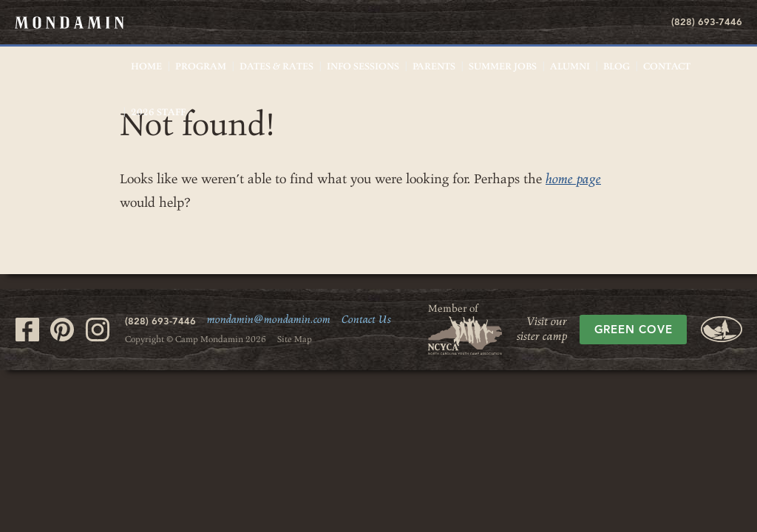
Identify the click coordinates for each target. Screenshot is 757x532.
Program (201, 66)
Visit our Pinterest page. (62, 330)
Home (146, 66)
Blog (617, 66)
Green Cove (634, 329)
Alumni (570, 66)
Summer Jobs (503, 66)
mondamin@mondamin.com (269, 320)
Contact (667, 66)
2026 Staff (158, 112)
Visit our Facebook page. (27, 330)
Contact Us (366, 320)
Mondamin (69, 22)
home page (573, 179)
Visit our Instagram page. (98, 330)
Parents (434, 66)
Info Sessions (363, 66)
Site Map (295, 339)
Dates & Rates (276, 66)
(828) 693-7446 (707, 21)
